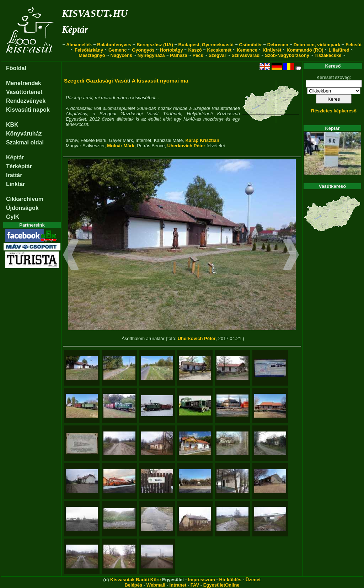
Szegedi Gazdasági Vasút (97, 81)
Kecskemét (220, 50)
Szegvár (218, 55)
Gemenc (117, 50)
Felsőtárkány (89, 50)
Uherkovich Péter (186, 146)
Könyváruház (24, 134)
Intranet (178, 585)
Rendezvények (26, 101)
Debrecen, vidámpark (317, 45)
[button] (71, 256)
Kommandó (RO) (305, 50)
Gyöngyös (143, 50)
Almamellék (79, 45)
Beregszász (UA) (155, 45)
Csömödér (251, 45)
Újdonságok (22, 208)
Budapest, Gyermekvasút (206, 45)
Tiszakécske (328, 55)
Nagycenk (121, 55)
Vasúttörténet (24, 92)
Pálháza (178, 55)
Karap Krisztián (202, 140)
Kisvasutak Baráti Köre (135, 580)
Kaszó (195, 50)
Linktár (15, 184)
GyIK (13, 217)
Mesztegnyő (92, 55)
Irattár (14, 175)
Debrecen (278, 45)
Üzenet (253, 580)
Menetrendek (24, 83)
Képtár (75, 30)
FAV (195, 585)
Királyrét (272, 50)
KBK (12, 125)
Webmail (156, 585)
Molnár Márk (121, 146)
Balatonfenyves (114, 45)
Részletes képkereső (334, 111)
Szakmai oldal (25, 142)
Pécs (198, 55)
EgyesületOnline (221, 585)
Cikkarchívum (25, 199)
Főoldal (16, 68)
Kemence (247, 50)
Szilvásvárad (245, 55)
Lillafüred (339, 50)
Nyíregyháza (151, 55)
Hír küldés (230, 580)
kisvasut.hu (95, 12)
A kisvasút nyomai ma (160, 81)
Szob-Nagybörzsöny (287, 55)
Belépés (133, 585)
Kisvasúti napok (28, 110)
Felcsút (354, 45)
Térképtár (19, 166)
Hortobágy (172, 50)
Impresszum (202, 580)
